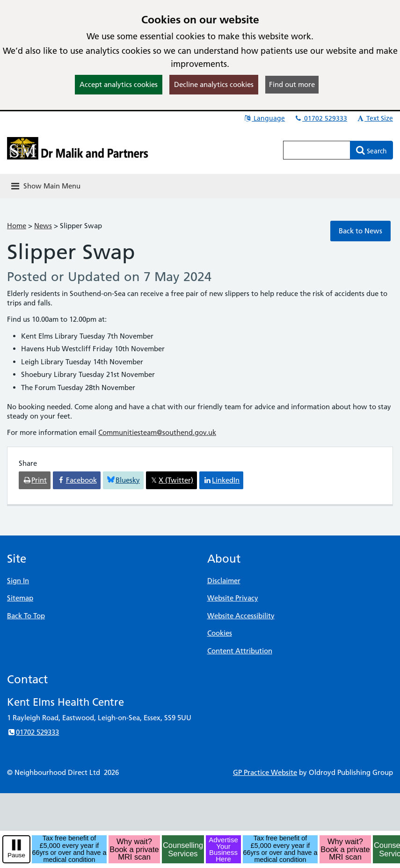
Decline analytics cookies (214, 84)
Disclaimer (224, 581)
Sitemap (20, 598)
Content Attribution (240, 651)
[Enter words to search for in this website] (317, 150)
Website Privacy (233, 598)
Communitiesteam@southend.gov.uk (157, 432)
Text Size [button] (375, 118)
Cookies (220, 633)
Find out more (292, 84)
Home (17, 226)
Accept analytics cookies (119, 84)
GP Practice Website (265, 772)
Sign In (18, 581)
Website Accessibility (241, 616)
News (43, 226)
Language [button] (264, 118)
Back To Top (26, 616)
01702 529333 (320, 118)
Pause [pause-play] (16, 855)
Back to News (360, 231)
